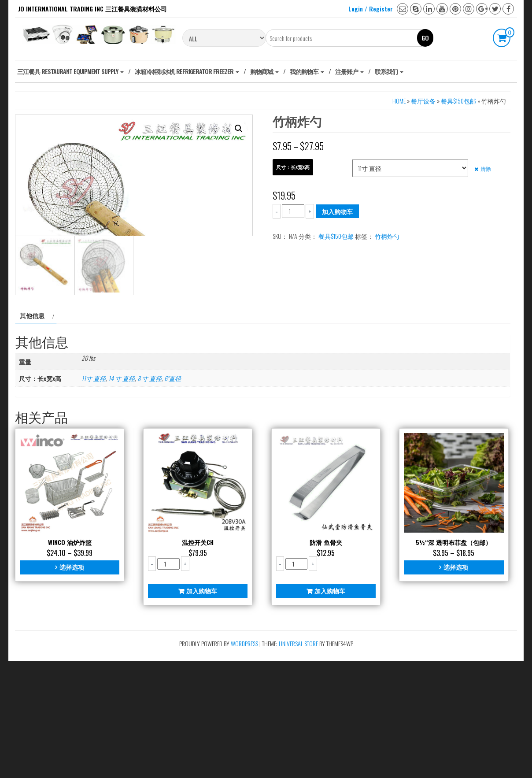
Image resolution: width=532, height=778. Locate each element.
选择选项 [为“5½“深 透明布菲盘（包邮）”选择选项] (456, 684)
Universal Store (298, 760)
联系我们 (389, 71)
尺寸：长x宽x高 (293, 167)
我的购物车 (307, 71)
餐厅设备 (423, 101)
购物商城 (264, 71)
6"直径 (173, 495)
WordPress (244, 760)
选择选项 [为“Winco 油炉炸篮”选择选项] (72, 684)
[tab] (36, 432)
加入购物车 (337, 211)
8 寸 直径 (150, 495)
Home (399, 101)
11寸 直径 (94, 495)
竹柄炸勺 (387, 236)
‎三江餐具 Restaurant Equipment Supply (70, 71)
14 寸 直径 (122, 495)
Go (425, 38)
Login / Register (371, 9)
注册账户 (349, 71)
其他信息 (32, 432)
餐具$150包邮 (458, 101)
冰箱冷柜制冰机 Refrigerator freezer (187, 71)
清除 (486, 169)
